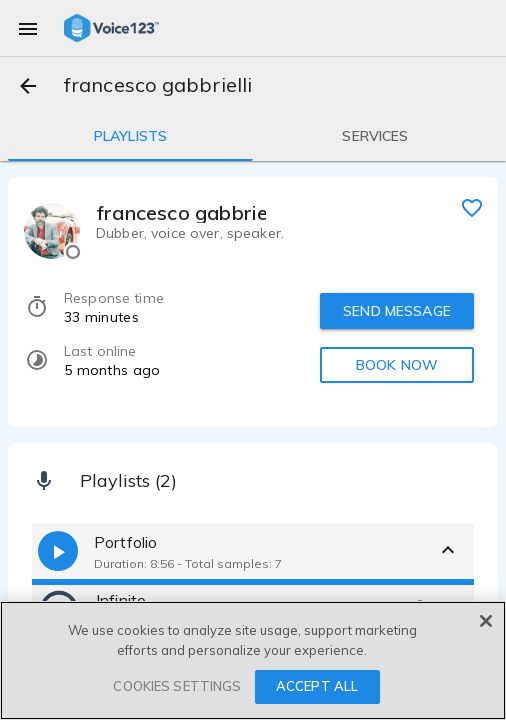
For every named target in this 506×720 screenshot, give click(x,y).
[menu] (28, 28)
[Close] (486, 621)
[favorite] (472, 207)
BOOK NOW (397, 365)
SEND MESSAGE (397, 311)
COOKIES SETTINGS (177, 686)
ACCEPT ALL (317, 686)
